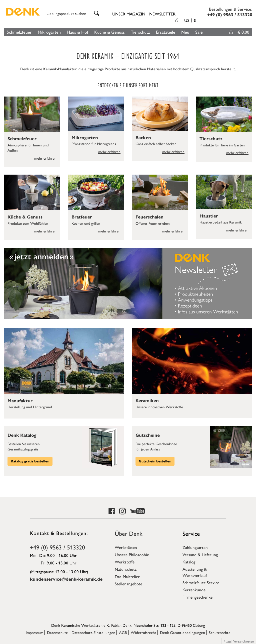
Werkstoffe (125, 562)
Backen (143, 138)
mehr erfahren (45, 158)
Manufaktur (20, 401)
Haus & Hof (77, 32)
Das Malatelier (127, 576)
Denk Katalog (22, 435)
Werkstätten (126, 547)
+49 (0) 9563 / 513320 (57, 547)
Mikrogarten (49, 32)
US (190, 20)
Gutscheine (148, 435)
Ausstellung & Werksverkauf (195, 572)
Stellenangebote (128, 584)
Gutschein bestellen (155, 461)
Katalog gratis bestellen (30, 461)
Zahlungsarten (195, 547)
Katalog (189, 562)
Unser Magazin (129, 14)
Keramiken (147, 401)
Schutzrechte (220, 632)
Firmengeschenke (197, 597)
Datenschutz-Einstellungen (93, 632)
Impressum (34, 632)
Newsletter (162, 14)
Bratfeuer (82, 217)
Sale (199, 32)
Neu (185, 32)
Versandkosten (244, 641)
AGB (123, 632)
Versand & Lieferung (200, 554)
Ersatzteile (166, 32)
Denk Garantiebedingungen (182, 632)
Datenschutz (57, 632)
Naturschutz (126, 569)
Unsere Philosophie (132, 554)
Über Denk (129, 533)
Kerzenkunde (194, 590)
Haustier (209, 216)
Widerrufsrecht (143, 632)
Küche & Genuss (109, 32)
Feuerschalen (149, 217)
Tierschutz (140, 32)
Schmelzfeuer (19, 32)
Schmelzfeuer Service (201, 582)
